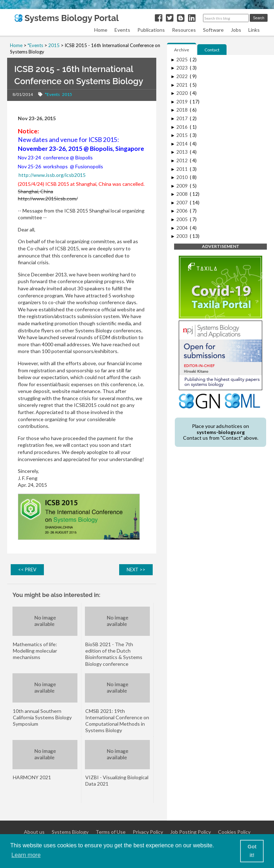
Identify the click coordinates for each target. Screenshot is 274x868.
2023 (182, 68)
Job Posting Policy (191, 832)
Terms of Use (111, 832)
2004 (182, 228)
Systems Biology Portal (67, 18)
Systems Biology (70, 832)
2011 (182, 169)
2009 (182, 186)
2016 (182, 127)
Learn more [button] (26, 855)
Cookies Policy (234, 832)
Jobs (236, 30)
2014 (182, 144)
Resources (184, 30)
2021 (182, 85)
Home (101, 30)
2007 (182, 203)
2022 (182, 76)
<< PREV (27, 570)
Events (122, 30)
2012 (182, 160)
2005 (182, 219)
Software (213, 30)
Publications (151, 30)
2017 (182, 118)
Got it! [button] (252, 851)
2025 (182, 60)
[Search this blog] (226, 18)
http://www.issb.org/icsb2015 (52, 175)
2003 (182, 236)
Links (254, 30)
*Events (52, 94)
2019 (182, 102)
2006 (182, 211)
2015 (67, 94)
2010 (182, 177)
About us (34, 832)
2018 (182, 110)
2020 (182, 93)
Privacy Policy (148, 832)
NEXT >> (136, 570)
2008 (182, 194)
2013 (182, 152)
